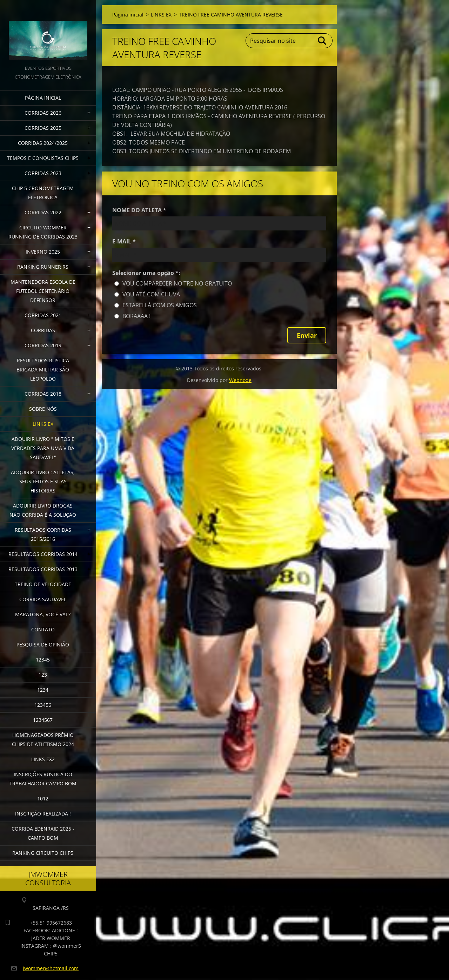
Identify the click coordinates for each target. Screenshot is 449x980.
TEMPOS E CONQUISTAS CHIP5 (43, 158)
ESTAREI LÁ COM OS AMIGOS (160, 305)
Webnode (240, 380)
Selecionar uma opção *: (146, 273)
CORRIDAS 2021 (43, 315)
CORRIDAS (43, 330)
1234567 (43, 720)
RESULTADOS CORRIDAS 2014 (43, 554)
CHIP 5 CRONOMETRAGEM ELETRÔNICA (43, 193)
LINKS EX (43, 424)
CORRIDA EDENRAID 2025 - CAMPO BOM (43, 833)
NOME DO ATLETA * (139, 210)
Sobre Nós (43, 409)
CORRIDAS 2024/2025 (43, 143)
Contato (43, 629)
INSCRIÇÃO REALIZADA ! (43, 814)
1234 (43, 690)
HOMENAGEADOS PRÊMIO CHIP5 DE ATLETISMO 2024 (43, 740)
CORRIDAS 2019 (43, 345)
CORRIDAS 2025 (43, 128)
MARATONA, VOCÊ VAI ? (43, 614)
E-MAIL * (124, 241)
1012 (43, 798)
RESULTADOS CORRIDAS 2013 (43, 569)
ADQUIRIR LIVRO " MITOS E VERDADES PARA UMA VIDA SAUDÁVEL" (43, 448)
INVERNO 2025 (43, 252)
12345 (43, 660)
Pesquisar (322, 41)
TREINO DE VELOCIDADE (43, 584)
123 (43, 675)
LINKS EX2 (43, 759)
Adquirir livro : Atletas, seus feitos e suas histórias (43, 481)
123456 (43, 705)
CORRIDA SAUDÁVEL (43, 599)
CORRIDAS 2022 (43, 212)
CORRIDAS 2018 (43, 394)
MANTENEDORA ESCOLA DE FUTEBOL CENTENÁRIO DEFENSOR (43, 291)
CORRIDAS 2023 (43, 173)
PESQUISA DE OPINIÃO (43, 645)
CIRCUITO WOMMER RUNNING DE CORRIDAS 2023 (43, 232)
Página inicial (43, 98)
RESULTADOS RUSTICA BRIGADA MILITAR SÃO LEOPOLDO (43, 370)
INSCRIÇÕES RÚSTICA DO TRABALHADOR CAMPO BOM (43, 779)
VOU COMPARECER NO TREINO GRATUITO (177, 283)
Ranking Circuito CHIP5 (43, 853)
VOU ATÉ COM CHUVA (151, 294)
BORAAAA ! (136, 316)
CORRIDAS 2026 (43, 113)
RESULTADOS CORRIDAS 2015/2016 (43, 534)
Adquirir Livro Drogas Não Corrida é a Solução (43, 510)
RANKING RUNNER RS (43, 267)
